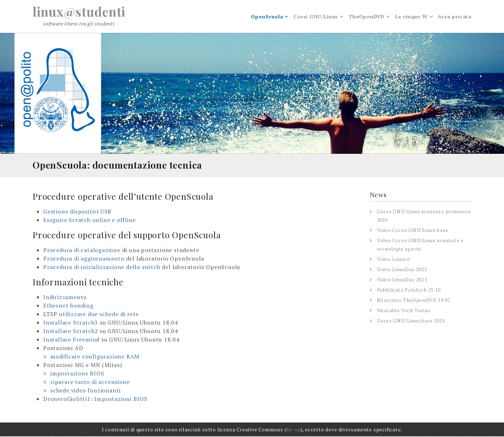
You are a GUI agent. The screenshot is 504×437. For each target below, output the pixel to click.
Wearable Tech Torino (404, 311)
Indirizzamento (65, 298)
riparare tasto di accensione (90, 383)
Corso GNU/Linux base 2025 (411, 321)
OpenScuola (267, 17)
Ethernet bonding (68, 306)
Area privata (455, 17)
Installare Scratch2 (71, 332)
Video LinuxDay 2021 (402, 280)
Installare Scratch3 (71, 323)
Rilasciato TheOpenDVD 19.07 (414, 301)
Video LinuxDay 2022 (402, 270)
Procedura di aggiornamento (84, 259)
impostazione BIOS (77, 374)
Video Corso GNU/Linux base (413, 231)
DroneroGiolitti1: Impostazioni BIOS (95, 400)
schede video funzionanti (85, 391)
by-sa (294, 430)
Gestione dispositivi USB (77, 212)
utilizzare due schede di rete (99, 315)
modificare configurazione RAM (95, 357)
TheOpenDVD (366, 17)
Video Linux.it (394, 260)
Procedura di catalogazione (82, 251)
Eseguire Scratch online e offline (89, 221)
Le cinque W (411, 17)
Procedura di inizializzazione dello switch (102, 268)
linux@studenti (80, 12)
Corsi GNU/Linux (316, 17)
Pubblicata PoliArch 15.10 (409, 290)
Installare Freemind (71, 340)
